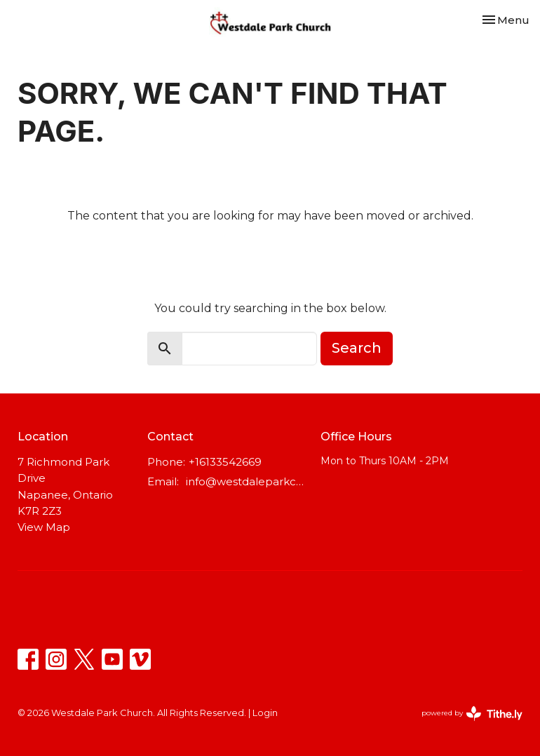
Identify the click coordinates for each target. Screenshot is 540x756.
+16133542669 (225, 462)
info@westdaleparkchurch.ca (246, 481)
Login (265, 713)
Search (357, 348)
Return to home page (270, 255)
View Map (44, 527)
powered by (472, 714)
